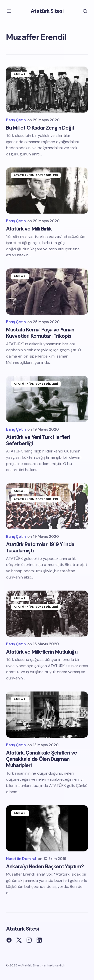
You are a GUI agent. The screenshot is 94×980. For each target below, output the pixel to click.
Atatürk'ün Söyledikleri (36, 175)
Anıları (20, 74)
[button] (9, 11)
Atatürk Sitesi (47, 11)
